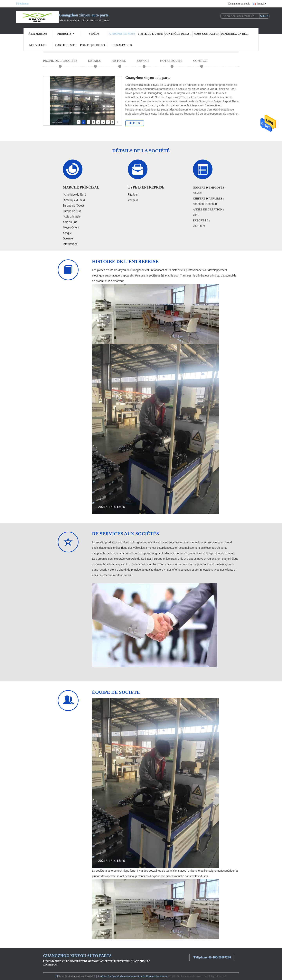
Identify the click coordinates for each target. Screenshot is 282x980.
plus (135, 123)
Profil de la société (60, 61)
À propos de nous (122, 34)
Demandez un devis (239, 4)
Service (143, 61)
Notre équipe (171, 61)
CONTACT (201, 61)
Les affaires (122, 45)
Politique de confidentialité (94, 45)
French (262, 4)
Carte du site (66, 45)
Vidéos (94, 34)
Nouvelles (38, 45)
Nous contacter (207, 34)
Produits (66, 34)
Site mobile (62, 976)
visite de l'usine (150, 34)
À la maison (38, 34)
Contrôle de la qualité (179, 34)
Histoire (119, 61)
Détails (94, 61)
